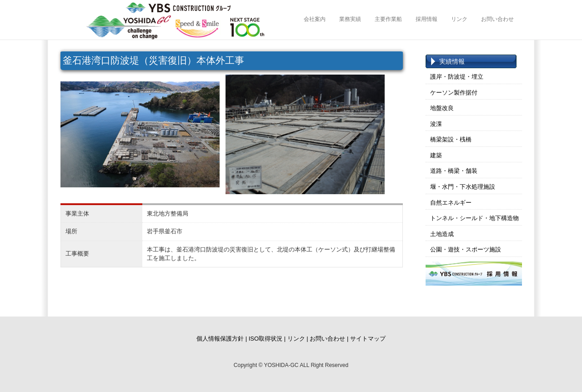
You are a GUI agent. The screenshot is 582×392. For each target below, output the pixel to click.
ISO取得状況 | (267, 339)
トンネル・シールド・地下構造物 (474, 218)
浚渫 (436, 124)
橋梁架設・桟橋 (451, 139)
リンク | (298, 339)
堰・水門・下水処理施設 (463, 187)
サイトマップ (368, 339)
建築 (436, 155)
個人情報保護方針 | (222, 339)
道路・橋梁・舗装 (454, 171)
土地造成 (442, 234)
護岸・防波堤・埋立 (457, 77)
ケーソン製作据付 (454, 93)
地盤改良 (442, 108)
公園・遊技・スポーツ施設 (466, 249)
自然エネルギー (451, 203)
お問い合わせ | (329, 339)
